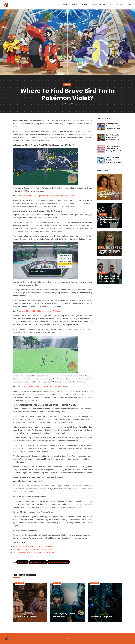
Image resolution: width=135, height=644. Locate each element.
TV (111, 5)
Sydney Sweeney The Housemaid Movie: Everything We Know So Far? (109, 221)
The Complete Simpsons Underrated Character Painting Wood (44, 387)
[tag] (22, 562)
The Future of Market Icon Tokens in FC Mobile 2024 (32, 549)
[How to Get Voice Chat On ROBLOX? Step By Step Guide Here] (101, 160)
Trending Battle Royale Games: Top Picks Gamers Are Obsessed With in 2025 (113, 126)
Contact (67, 639)
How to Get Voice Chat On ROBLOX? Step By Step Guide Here (113, 160)
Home (66, 5)
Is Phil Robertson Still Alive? (108, 252)
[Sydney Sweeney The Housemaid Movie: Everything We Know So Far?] (110, 215)
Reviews (103, 5)
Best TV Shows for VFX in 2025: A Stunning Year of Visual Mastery (113, 137)
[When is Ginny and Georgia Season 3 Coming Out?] (110, 187)
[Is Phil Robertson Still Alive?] (110, 243)
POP (93, 5)
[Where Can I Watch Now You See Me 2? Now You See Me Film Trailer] (110, 272)
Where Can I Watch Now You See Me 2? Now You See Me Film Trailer (109, 279)
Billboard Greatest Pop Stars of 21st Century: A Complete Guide (114, 149)
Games (85, 5)
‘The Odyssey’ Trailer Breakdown (64, 615)
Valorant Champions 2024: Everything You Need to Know (34, 552)
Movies (75, 5)
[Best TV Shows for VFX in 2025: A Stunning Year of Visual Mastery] (101, 138)
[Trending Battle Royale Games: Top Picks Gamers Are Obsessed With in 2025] (101, 126)
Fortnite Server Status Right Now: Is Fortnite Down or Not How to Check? (48, 196)
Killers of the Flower (26, 617)
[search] (130, 5)
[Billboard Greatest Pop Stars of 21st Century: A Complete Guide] (101, 149)
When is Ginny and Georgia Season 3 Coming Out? (107, 194)
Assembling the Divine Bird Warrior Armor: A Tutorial (41, 311)
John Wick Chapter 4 (101, 617)
